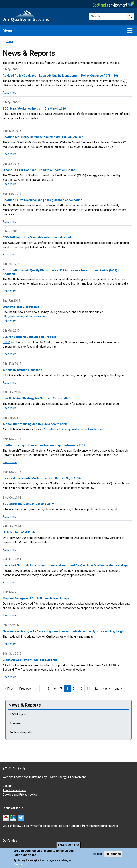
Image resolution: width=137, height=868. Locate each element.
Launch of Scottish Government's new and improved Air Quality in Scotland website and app (66, 565)
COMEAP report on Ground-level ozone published (37, 237)
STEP (6, 342)
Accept (98, 854)
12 (97, 689)
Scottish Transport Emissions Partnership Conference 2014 (44, 445)
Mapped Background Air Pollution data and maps (36, 598)
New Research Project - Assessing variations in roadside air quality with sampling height (64, 631)
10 (82, 689)
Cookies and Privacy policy (20, 795)
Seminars (16, 723)
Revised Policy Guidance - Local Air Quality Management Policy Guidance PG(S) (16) (60, 76)
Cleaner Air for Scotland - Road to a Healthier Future (39, 170)
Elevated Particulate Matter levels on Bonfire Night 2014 (42, 478)
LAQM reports (19, 714)
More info (20, 865)
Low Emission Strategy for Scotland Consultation (37, 398)
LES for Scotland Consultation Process (30, 337)
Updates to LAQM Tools (19, 532)
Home (9, 41)
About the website (14, 790)
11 (90, 689)
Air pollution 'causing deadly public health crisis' (36, 424)
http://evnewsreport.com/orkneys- (25, 316)
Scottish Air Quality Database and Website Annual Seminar (43, 137)
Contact (8, 786)
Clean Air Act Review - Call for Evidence (30, 660)
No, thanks (113, 854)
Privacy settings (68, 845)
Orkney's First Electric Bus (21, 307)
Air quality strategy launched (22, 370)
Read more (10, 93)
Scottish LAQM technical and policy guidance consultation (42, 200)
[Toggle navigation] (130, 30)
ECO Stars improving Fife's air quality (28, 504)
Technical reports (21, 732)
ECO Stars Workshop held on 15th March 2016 (34, 109)
